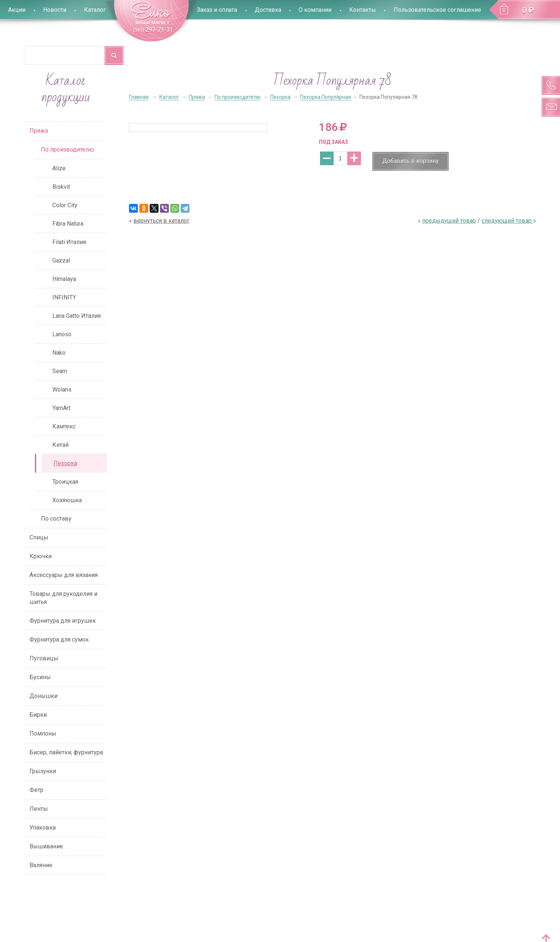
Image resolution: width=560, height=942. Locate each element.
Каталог (95, 10)
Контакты (363, 10)
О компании (315, 10)
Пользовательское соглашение (437, 10)
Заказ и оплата (217, 10)
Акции (17, 10)
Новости (55, 10)
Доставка (268, 10)
